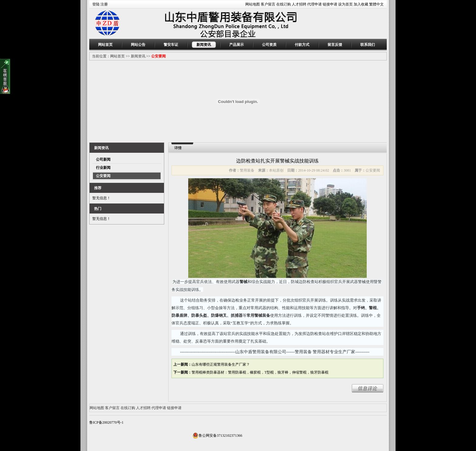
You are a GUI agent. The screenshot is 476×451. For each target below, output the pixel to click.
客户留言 (268, 4)
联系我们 (368, 45)
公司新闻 (103, 159)
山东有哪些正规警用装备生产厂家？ (221, 364)
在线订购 (284, 4)
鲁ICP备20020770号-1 (106, 422)
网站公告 (138, 45)
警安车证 (171, 45)
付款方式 (302, 45)
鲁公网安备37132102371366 (217, 436)
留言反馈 (335, 45)
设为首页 (345, 4)
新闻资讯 (204, 45)
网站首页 (105, 45)
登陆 (96, 4)
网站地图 (253, 4)
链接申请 (330, 4)
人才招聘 (299, 4)
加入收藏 (361, 4)
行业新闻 (103, 168)
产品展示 (236, 45)
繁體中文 (376, 4)
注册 (104, 4)
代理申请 (314, 4)
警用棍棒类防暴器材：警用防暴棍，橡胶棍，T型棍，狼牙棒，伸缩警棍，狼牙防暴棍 (260, 372)
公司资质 (269, 45)
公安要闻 (158, 56)
